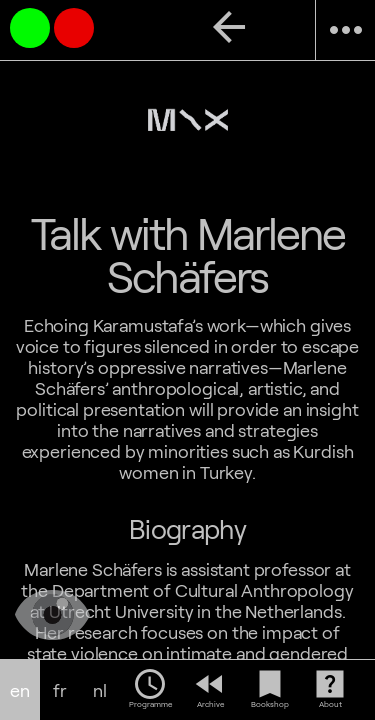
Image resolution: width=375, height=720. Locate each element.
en (20, 690)
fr (60, 690)
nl (100, 690)
